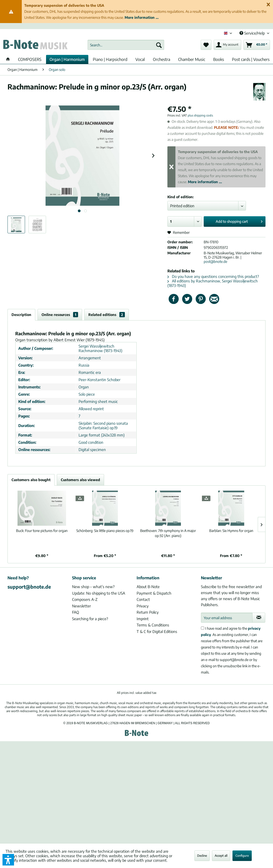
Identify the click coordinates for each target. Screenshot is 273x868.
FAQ (76, 612)
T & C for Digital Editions (157, 631)
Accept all (221, 856)
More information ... (142, 17)
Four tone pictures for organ (42, 531)
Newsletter (81, 606)
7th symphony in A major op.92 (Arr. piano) (168, 533)
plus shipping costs (200, 115)
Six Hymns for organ (231, 531)
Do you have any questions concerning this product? (213, 276)
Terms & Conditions (153, 625)
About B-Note (148, 587)
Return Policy (148, 612)
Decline (202, 856)
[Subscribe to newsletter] (259, 618)
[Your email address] (227, 618)
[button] (8, 860)
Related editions (107, 315)
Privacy (143, 606)
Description (21, 315)
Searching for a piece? (90, 619)
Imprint (143, 619)
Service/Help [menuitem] (253, 33)
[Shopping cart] (257, 45)
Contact (143, 599)
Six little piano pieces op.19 (105, 531)
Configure (242, 856)
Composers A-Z (85, 599)
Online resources (60, 315)
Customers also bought (31, 480)
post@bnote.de (215, 261)
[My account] (227, 45)
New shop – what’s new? (93, 587)
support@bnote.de (29, 587)
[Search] (159, 45)
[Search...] (126, 45)
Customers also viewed (80, 480)
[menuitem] (126, 45)
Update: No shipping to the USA (99, 593)
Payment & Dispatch (154, 593)
